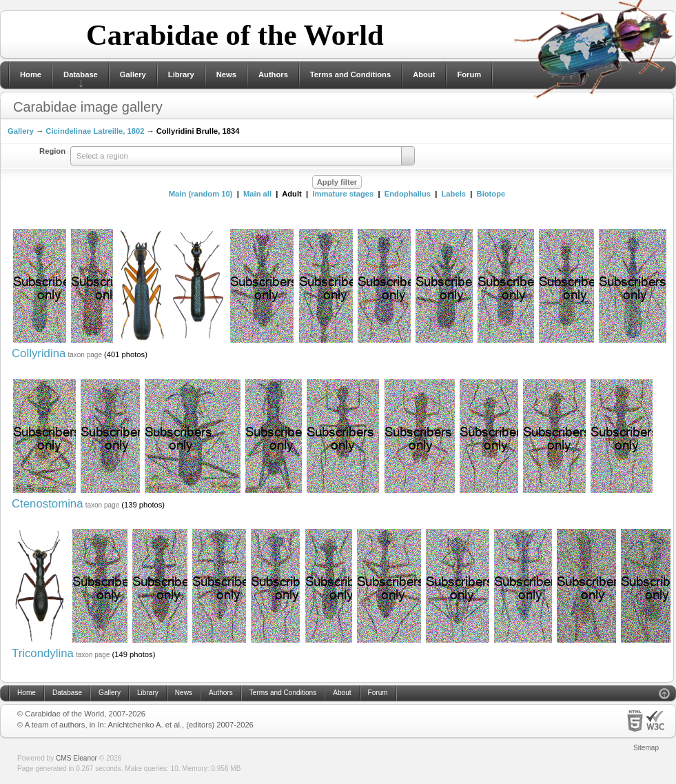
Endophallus (408, 194)
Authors (273, 74)
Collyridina (39, 353)
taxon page (85, 355)
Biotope (491, 194)
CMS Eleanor (76, 758)
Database (81, 74)
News (226, 74)
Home (31, 74)
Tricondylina (43, 653)
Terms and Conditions (350, 74)
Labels (454, 194)
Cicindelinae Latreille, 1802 (95, 131)
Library (181, 74)
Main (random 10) (201, 194)
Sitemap (646, 748)
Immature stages (343, 194)
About (424, 74)
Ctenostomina (48, 504)
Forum (469, 74)
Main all (257, 194)
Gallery (133, 74)
